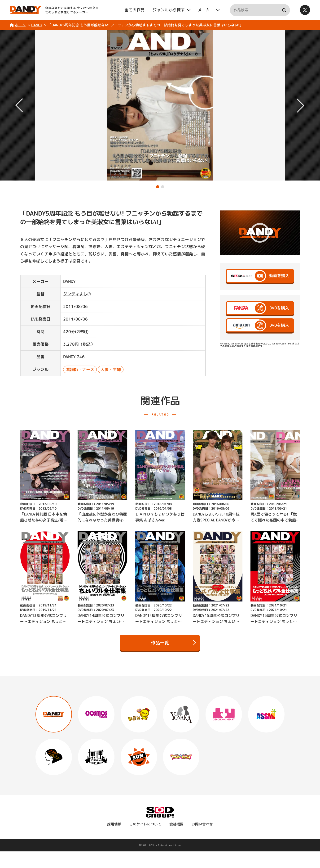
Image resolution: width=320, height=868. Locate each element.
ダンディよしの (77, 294)
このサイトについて (145, 824)
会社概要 (176, 824)
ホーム (20, 25)
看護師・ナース (80, 369)
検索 (284, 10)
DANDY (37, 25)
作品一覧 (173, 643)
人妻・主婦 (111, 369)
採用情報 (114, 824)
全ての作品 (134, 10)
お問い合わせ (202, 824)
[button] (158, 187)
